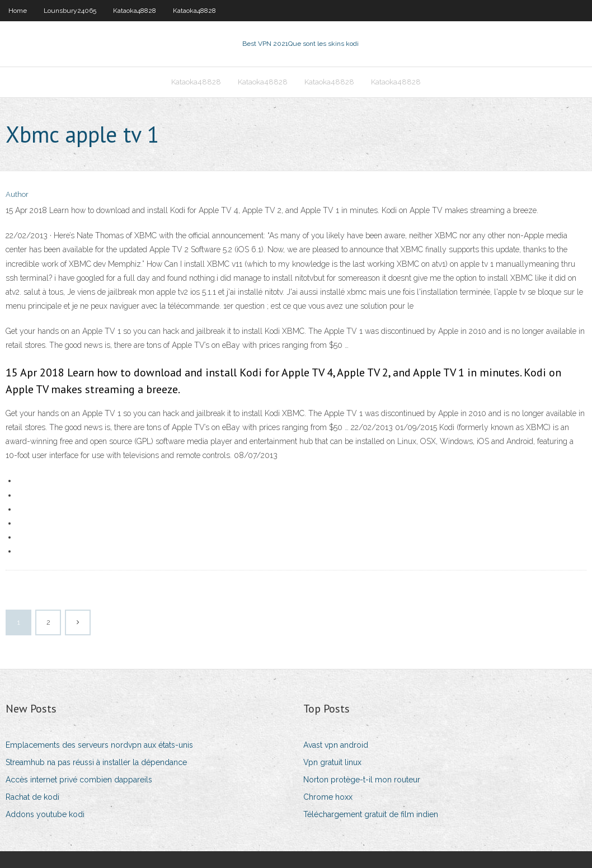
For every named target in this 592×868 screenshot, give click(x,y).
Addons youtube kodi (45, 814)
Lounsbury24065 (70, 11)
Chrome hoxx (328, 797)
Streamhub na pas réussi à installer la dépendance (96, 762)
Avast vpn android (336, 745)
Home (18, 11)
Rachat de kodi (32, 797)
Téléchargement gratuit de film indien (371, 814)
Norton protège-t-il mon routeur (362, 780)
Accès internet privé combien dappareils (79, 780)
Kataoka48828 (135, 11)
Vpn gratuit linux (332, 762)
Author (17, 194)
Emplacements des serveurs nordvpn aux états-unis (99, 745)
